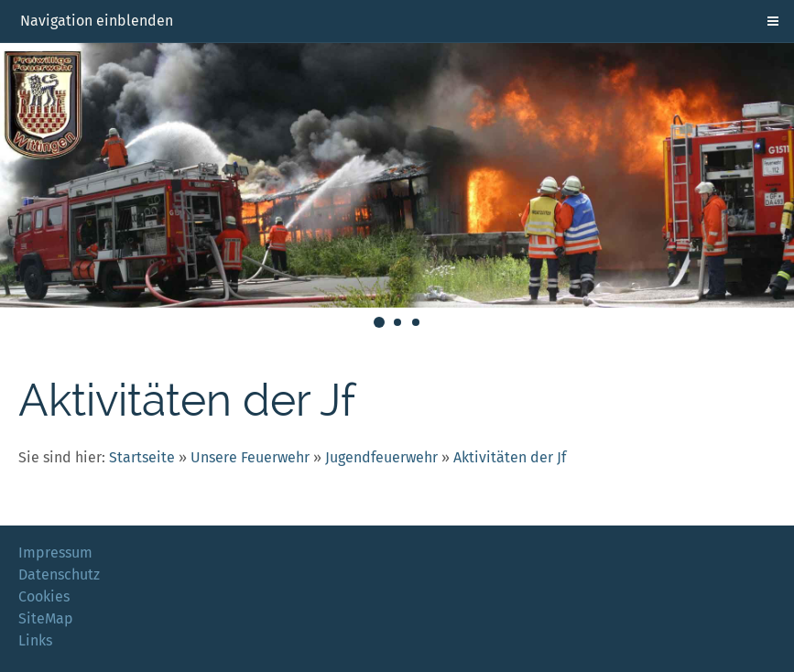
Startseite (142, 457)
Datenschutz (59, 574)
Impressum (55, 553)
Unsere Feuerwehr (250, 457)
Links (35, 640)
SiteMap (46, 618)
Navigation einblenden (97, 21)
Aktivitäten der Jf (510, 457)
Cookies (44, 596)
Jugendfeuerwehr (381, 457)
